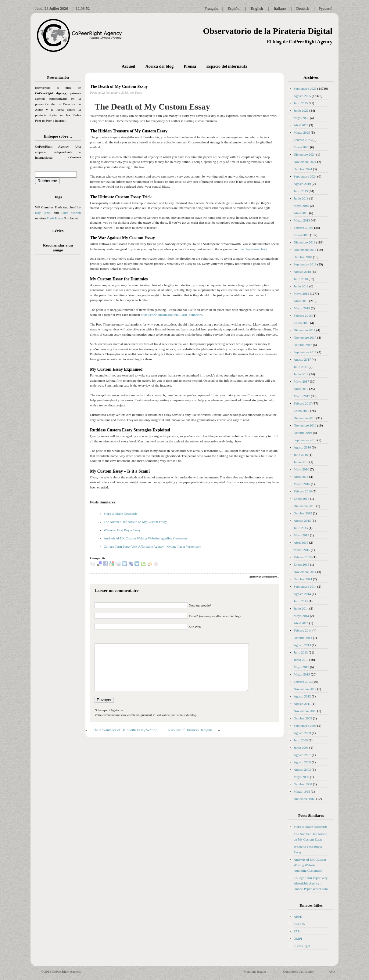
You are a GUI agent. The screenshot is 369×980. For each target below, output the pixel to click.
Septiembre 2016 (305, 440)
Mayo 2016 (301, 469)
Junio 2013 (301, 660)
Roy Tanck (43, 213)
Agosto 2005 (302, 762)
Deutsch (303, 8)
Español (234, 8)
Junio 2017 (301, 374)
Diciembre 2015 (305, 506)
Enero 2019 (301, 235)
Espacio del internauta (227, 66)
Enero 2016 (301, 499)
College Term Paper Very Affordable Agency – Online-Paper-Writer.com (152, 546)
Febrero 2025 (303, 140)
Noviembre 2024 (305, 162)
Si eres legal (302, 946)
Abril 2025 (301, 125)
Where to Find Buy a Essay (122, 530)
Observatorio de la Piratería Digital (268, 31)
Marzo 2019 (302, 220)
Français (211, 8)
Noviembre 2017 (305, 337)
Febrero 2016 (303, 491)
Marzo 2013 (302, 674)
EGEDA (299, 924)
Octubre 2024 (303, 169)
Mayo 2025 (301, 118)
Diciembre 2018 (305, 242)
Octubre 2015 (303, 513)
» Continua (74, 157)
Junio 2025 (301, 110)
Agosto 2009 (302, 733)
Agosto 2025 (302, 96)
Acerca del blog (159, 66)
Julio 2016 (301, 455)
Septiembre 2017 (305, 352)
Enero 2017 (301, 411)
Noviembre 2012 (305, 689)
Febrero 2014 (303, 630)
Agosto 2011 (302, 704)
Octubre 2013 (303, 638)
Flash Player (55, 218)
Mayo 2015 (301, 535)
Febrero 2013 (303, 682)
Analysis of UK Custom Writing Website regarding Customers (146, 538)
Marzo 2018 (302, 308)
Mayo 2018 (301, 294)
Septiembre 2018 (305, 264)
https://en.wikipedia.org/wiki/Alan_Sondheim (172, 315)
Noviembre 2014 (305, 572)
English (257, 8)
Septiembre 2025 (305, 88)
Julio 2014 (301, 601)
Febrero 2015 (303, 557)
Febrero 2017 (303, 403)
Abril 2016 (301, 477)
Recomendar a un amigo (58, 248)
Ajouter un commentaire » (264, 577)
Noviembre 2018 (305, 250)
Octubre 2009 (303, 718)
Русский (326, 8)
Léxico (58, 231)
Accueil (128, 66)
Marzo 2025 (302, 132)
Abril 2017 (301, 389)
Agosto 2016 (302, 447)
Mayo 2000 (301, 777)
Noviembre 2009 (305, 711)
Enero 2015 (301, 564)
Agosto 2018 (302, 272)
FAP (297, 931)
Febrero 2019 (303, 228)
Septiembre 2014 (305, 586)
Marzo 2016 (302, 484)
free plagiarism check (253, 249)
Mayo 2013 (301, 667)
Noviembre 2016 (305, 425)
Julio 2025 (301, 103)
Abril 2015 (301, 542)
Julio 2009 (301, 740)
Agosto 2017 (302, 359)
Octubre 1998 (303, 784)
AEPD (298, 917)
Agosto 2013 (302, 645)
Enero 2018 (301, 323)
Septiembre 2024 (305, 176)
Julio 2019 (301, 191)
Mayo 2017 (301, 381)
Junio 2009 (301, 748)
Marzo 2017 (302, 396)
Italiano (280, 8)
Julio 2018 (301, 279)
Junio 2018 (301, 286)
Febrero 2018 (303, 315)
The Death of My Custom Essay (119, 86)
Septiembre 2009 (305, 726)
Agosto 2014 (302, 594)
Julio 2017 (301, 367)
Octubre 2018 (303, 257)
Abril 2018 (301, 301)
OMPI (298, 939)
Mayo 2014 (301, 616)
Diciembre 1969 (305, 799)
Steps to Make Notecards (120, 513)
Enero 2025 (301, 147)
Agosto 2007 (302, 755)
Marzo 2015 (302, 550)
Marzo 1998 (302, 791)
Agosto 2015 (302, 521)
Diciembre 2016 (305, 418)
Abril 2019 (301, 213)
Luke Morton (71, 213)
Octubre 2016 (303, 433)
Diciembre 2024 (305, 154)
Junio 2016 (301, 462)
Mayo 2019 (301, 206)
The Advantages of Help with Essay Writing (125, 730)
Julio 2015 (301, 528)
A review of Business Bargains (190, 730)
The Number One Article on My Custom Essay (135, 522)
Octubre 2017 (303, 345)
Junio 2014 (301, 608)
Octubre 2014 (303, 579)
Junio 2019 (301, 198)
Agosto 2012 (302, 696)
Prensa (190, 66)
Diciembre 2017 (305, 330)
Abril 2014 (301, 623)
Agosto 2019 (302, 184)
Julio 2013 (301, 652)
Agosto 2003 (302, 769)
